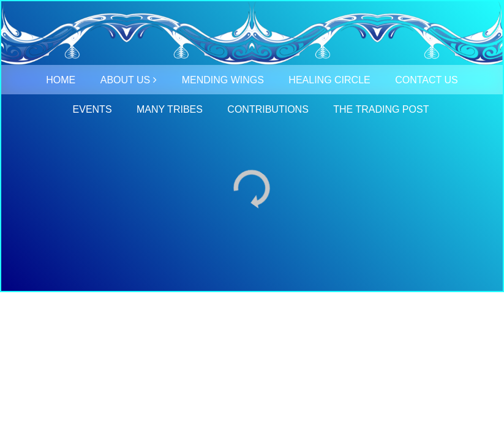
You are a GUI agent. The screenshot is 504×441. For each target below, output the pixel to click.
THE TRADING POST (381, 109)
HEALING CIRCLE (329, 80)
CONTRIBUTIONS (268, 109)
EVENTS (92, 109)
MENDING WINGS (223, 80)
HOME (61, 80)
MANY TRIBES (170, 109)
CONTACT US (427, 80)
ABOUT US (126, 80)
